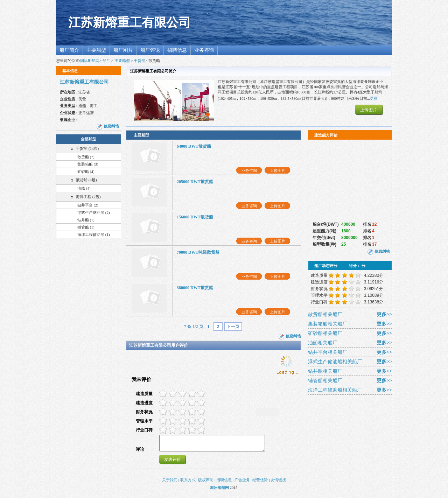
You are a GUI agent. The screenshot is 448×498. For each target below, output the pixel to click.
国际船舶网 (90, 61)
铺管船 (325, 381)
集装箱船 (328, 324)
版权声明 (206, 483)
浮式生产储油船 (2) (94, 212)
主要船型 (96, 50)
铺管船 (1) (86, 227)
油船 (323, 343)
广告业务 (242, 483)
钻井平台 (328, 352)
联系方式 (188, 483)
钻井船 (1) (86, 220)
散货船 (325, 314)
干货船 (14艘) (87, 148)
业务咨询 (204, 50)
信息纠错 (111, 126)
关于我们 (170, 483)
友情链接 (278, 483)
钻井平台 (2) (88, 205)
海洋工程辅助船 (335, 390)
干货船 (139, 61)
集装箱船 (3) (88, 164)
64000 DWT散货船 (194, 146)
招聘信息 (177, 50)
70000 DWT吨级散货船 (198, 252)
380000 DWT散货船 (195, 288)
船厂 (106, 61)
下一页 (233, 327)
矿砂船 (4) (86, 171)
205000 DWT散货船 (195, 182)
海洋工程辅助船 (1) (94, 234)
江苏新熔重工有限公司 (129, 23)
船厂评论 (150, 50)
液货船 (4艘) (86, 180)
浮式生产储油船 (335, 362)
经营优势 (260, 483)
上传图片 (369, 110)
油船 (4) (84, 188)
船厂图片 (123, 50)
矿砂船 (325, 333)
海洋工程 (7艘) (88, 197)
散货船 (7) (86, 157)
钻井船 (325, 371)
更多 (374, 98)
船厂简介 (69, 50)
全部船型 (89, 139)
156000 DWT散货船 (195, 217)
